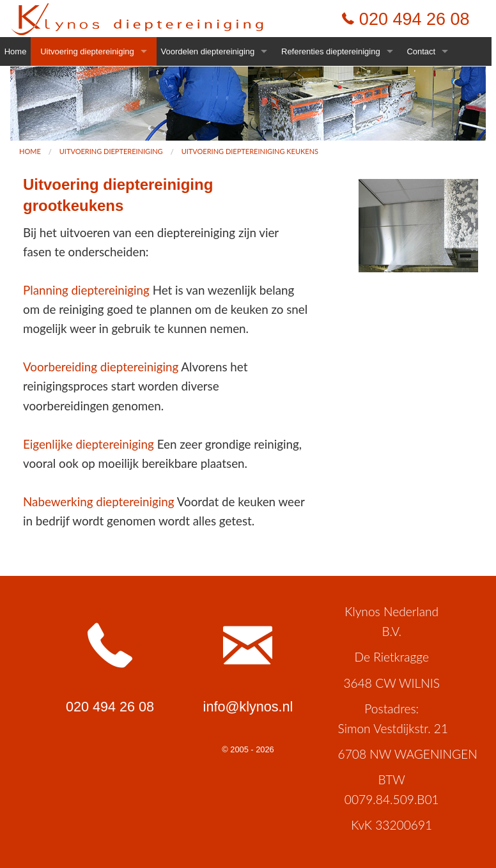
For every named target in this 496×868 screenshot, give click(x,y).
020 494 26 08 (415, 19)
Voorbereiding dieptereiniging (101, 367)
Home (16, 51)
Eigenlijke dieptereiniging (89, 444)
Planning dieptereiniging (86, 290)
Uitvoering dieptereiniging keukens (250, 151)
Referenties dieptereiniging (331, 51)
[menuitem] (30, 151)
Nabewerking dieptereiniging (99, 501)
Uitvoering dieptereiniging (87, 51)
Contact (421, 51)
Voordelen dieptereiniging (208, 51)
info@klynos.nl (248, 707)
